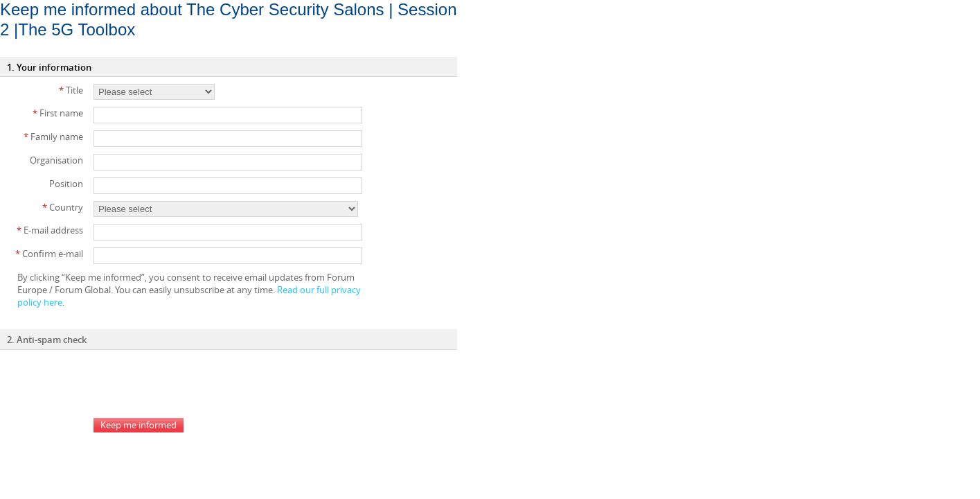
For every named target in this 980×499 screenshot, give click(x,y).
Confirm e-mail (49, 254)
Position (66, 184)
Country (63, 207)
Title (71, 90)
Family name (53, 137)
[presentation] (199, 384)
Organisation (56, 160)
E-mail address (50, 230)
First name (58, 113)
